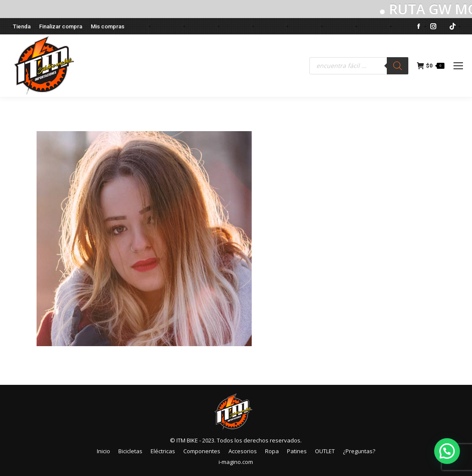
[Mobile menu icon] (458, 66)
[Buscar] (398, 66)
